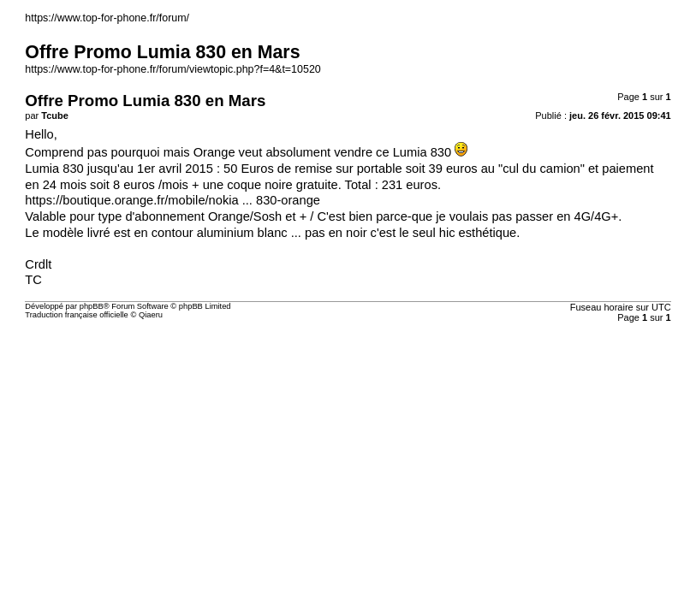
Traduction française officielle (77, 315)
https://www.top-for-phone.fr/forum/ (107, 18)
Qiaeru (151, 315)
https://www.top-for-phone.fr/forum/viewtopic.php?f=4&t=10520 (173, 69)
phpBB (92, 306)
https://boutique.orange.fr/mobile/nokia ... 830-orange (173, 200)
